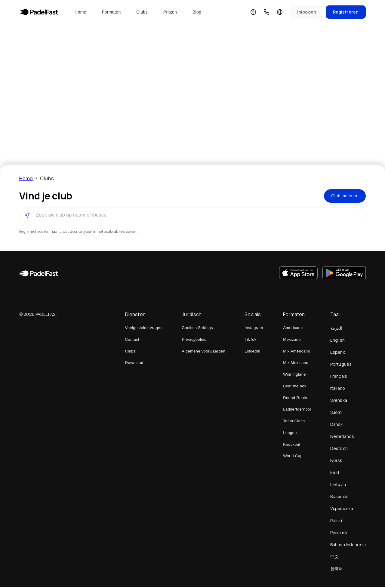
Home (80, 12)
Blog (197, 12)
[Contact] (266, 12)
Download (134, 364)
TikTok (250, 341)
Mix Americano (297, 352)
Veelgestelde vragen (144, 329)
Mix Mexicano (296, 364)
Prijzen (170, 12)
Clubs (142, 12)
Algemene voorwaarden (203, 352)
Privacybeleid (194, 341)
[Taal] (280, 12)
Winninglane (294, 376)
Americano (293, 329)
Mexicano (292, 341)
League (290, 434)
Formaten (111, 12)
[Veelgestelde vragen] (253, 12)
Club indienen (342, 196)
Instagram (254, 329)
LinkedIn (252, 352)
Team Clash (294, 422)
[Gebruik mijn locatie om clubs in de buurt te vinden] (27, 217)
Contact (132, 341)
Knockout (292, 446)
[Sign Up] (346, 12)
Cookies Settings (197, 329)
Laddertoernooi (297, 410)
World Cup (293, 457)
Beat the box (295, 387)
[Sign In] (307, 12)
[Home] (38, 12)
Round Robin (295, 399)
